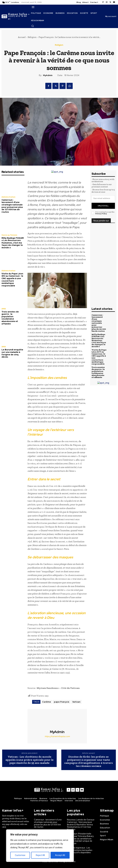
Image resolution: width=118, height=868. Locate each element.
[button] (33, 26)
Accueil (22, 37)
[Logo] (16, 16)
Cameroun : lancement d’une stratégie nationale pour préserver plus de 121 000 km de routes (12, 206)
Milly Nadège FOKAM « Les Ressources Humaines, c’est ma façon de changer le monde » (13, 243)
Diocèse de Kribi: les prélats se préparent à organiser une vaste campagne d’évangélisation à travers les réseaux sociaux (88, 761)
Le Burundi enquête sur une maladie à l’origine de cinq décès (12, 353)
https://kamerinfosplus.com (57, 736)
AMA (4, 309)
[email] (103, 198)
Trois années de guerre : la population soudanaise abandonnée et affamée (10, 318)
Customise (20, 855)
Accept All (60, 855)
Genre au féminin (9, 235)
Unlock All (103, 206)
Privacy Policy (101, 214)
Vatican (76, 702)
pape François (62, 702)
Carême (47, 702)
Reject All (40, 855)
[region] (40, 846)
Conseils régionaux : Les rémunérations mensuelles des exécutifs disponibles (80, 850)
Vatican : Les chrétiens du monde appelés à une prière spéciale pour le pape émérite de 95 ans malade (29, 760)
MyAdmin (48, 75)
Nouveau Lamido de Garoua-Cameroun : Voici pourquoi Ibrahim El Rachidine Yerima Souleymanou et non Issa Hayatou (81, 824)
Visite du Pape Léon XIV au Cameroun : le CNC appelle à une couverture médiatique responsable (12, 280)
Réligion (32, 37)
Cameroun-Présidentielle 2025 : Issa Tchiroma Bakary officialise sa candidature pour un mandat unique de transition (80, 838)
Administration (8, 197)
